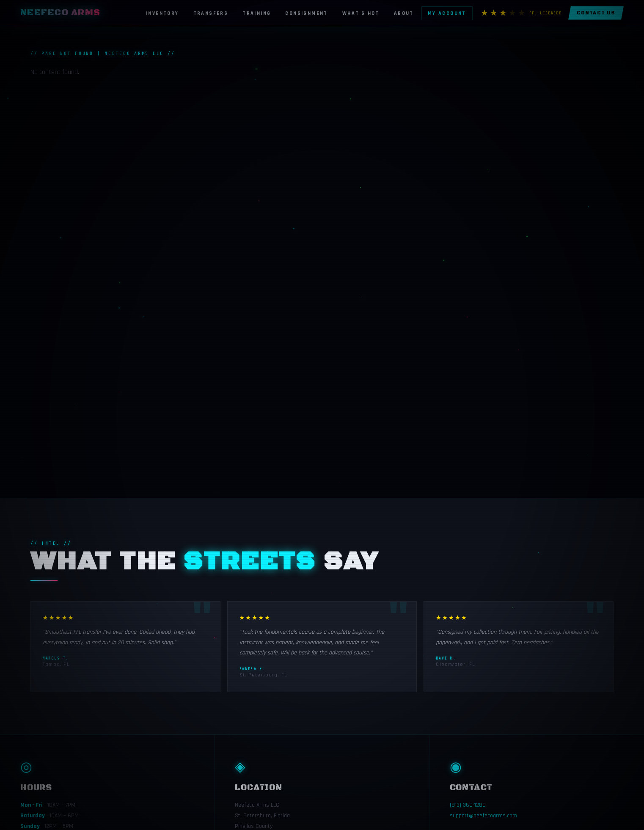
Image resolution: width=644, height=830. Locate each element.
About (404, 13)
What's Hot (361, 13)
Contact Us (596, 13)
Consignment (306, 13)
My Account (447, 13)
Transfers (211, 13)
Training (257, 13)
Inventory (162, 13)
